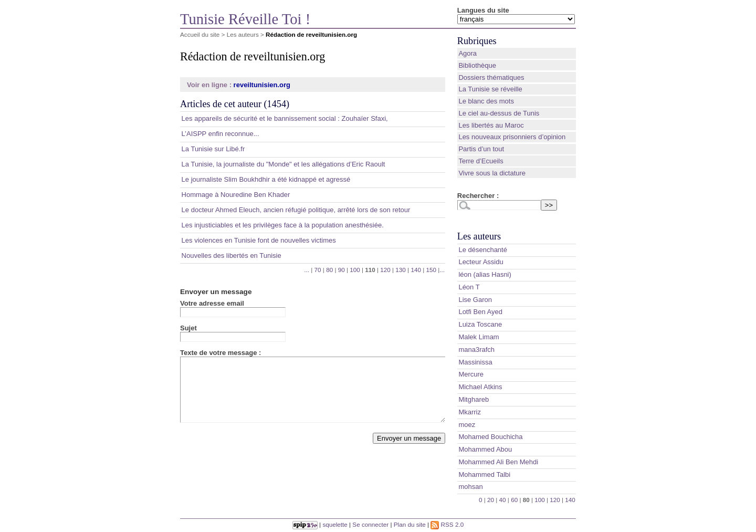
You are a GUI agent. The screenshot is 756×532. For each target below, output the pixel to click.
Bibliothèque (477, 65)
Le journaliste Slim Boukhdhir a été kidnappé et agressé (266, 179)
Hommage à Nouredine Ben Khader (236, 195)
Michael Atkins (480, 387)
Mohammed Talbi (484, 474)
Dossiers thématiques (491, 77)
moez (467, 425)
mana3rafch (476, 350)
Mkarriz (470, 412)
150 (431, 270)
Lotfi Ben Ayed (480, 312)
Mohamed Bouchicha (490, 437)
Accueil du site (200, 34)
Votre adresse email (212, 303)
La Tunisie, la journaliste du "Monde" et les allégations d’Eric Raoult (283, 164)
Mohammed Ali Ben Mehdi (498, 462)
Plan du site (410, 524)
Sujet (188, 328)
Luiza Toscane (480, 324)
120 (385, 270)
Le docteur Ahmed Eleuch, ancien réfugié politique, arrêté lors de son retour (296, 210)
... (307, 270)
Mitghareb (474, 399)
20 (491, 500)
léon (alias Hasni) (485, 274)
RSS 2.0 (447, 524)
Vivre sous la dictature (492, 173)
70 (318, 270)
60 (514, 500)
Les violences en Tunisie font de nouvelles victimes (259, 240)
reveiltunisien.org (262, 85)
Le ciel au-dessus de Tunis (499, 113)
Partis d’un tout (481, 149)
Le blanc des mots (486, 101)
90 (342, 270)
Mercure (471, 374)
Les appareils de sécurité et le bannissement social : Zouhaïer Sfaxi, (285, 118)
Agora (468, 53)
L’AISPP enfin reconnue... (220, 134)
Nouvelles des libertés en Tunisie (232, 255)
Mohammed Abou (485, 449)
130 (401, 270)
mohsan (470, 487)
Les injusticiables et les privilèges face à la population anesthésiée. (283, 225)
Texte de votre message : (220, 353)
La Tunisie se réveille (490, 89)
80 (329, 270)
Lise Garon (475, 300)
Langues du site (483, 10)
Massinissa (475, 362)
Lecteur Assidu (481, 262)
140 (416, 270)
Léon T (469, 287)
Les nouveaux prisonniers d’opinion (512, 137)
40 (503, 500)
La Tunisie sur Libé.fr (213, 149)
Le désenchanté (483, 250)
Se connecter (370, 524)
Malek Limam (479, 337)
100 (355, 270)
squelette (335, 524)
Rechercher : (478, 196)
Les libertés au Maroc (491, 125)
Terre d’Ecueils (481, 161)
